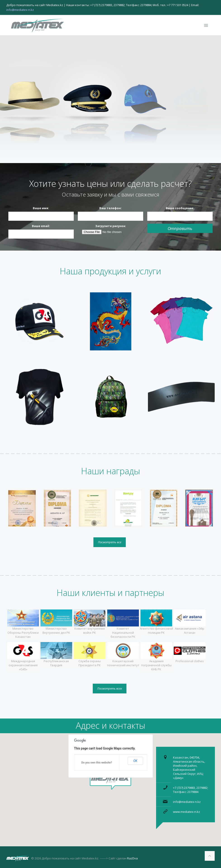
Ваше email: (41, 226)
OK (135, 761)
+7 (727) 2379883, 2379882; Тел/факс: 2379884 (191, 790)
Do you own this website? (97, 763)
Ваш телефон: (110, 208)
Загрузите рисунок (110, 226)
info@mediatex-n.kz (187, 802)
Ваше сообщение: (180, 208)
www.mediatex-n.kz (187, 812)
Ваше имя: (41, 208)
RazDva (132, 858)
